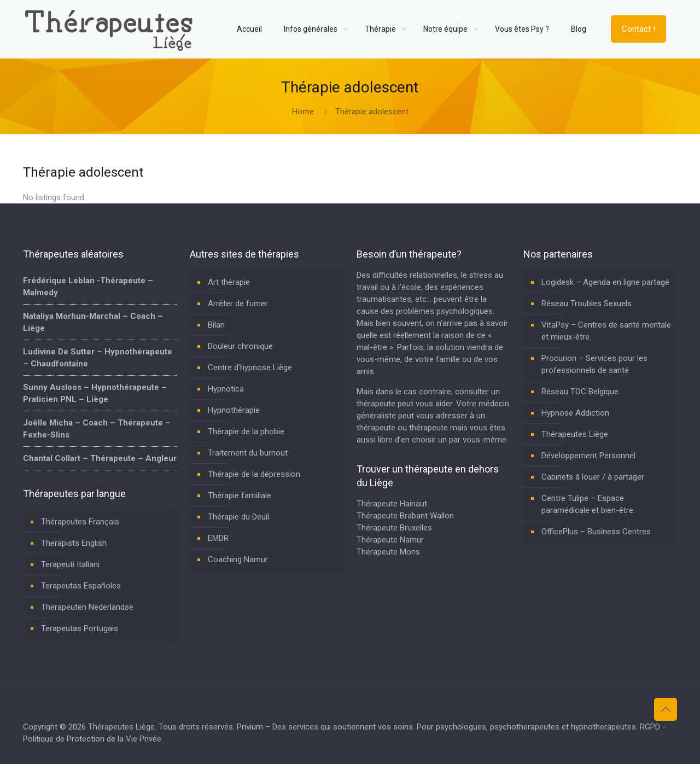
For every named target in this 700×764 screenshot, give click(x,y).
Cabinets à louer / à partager (593, 477)
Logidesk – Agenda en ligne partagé (605, 282)
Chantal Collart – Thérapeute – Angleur (100, 458)
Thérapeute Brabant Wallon (405, 516)
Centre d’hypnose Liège (250, 368)
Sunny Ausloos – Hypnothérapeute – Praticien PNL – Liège (95, 393)
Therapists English (74, 543)
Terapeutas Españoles (81, 586)
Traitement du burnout (248, 453)
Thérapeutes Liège (575, 434)
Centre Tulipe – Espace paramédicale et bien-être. (588, 504)
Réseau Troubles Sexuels (587, 304)
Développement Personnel (588, 456)
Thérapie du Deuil (238, 517)
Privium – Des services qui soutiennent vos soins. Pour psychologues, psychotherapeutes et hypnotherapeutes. (437, 727)
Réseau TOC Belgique (580, 392)
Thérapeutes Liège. (123, 727)
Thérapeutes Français (80, 522)
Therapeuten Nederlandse (87, 607)
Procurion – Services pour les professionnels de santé (594, 364)
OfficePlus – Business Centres (596, 532)
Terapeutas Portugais (80, 628)
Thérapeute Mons (388, 552)
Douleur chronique (240, 346)
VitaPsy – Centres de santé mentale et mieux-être (606, 331)
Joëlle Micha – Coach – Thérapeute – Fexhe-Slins (97, 429)
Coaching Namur (238, 559)
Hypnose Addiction (575, 413)
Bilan (216, 325)
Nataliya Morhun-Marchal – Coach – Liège (93, 322)
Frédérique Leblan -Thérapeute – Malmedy (88, 287)
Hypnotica (226, 389)
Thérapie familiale (240, 495)
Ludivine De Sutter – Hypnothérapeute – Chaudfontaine (98, 358)
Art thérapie (229, 282)
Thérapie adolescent (372, 112)
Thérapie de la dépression (254, 474)
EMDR (218, 538)
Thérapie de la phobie (246, 431)
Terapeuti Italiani (70, 564)
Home (303, 112)
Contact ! (638, 29)
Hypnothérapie (234, 410)
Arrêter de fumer (238, 304)
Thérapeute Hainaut (392, 504)
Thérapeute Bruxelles (394, 528)
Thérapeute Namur (390, 540)
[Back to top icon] (666, 709)
